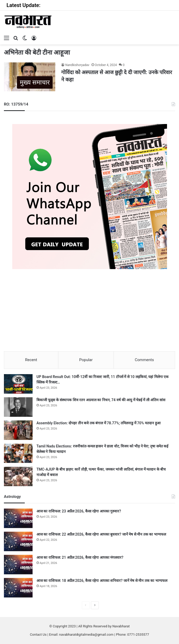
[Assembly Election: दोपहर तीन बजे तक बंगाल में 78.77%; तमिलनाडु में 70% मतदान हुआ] (18, 430)
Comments (144, 360)
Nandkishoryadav (77, 65)
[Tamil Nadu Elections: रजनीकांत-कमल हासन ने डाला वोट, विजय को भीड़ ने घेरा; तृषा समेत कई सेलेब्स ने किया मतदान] (18, 453)
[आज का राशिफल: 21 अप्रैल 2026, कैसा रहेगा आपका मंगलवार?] (18, 565)
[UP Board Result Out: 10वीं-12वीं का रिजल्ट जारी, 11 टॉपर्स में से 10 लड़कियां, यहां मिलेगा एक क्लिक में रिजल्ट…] (18, 384)
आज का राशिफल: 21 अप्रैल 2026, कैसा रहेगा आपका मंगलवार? (80, 557)
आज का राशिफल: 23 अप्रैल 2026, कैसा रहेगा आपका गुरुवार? (79, 511)
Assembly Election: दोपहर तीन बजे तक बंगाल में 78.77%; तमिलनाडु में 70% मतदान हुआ (98, 423)
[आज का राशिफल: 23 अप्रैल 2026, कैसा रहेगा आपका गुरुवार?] (18, 518)
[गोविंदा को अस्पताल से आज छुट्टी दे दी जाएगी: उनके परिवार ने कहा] (30, 77)
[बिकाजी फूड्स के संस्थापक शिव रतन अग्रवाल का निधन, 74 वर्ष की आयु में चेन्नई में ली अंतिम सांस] (18, 407)
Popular (86, 360)
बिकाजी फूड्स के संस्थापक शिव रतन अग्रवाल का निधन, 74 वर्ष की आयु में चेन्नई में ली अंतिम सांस (101, 400)
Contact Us (38, 635)
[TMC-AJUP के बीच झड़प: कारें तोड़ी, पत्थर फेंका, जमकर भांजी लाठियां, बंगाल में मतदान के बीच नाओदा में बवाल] (18, 476)
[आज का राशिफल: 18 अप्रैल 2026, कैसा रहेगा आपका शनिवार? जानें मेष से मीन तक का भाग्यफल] (18, 588)
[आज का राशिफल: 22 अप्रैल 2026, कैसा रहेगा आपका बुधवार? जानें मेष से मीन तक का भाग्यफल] (18, 541)
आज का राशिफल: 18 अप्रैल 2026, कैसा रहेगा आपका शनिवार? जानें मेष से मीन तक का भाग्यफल (102, 581)
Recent (31, 360)
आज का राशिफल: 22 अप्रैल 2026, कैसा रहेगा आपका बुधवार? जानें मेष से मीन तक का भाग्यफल (101, 534)
